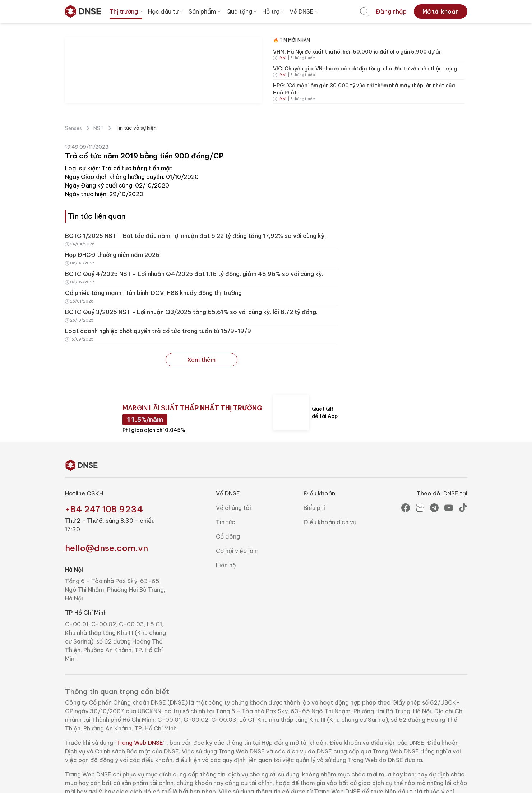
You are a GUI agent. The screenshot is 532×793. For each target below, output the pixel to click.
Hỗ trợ (274, 11)
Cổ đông (228, 536)
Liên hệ (226, 565)
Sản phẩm (205, 11)
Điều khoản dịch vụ (330, 522)
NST (99, 128)
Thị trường (127, 11)
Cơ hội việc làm (237, 551)
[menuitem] (364, 11)
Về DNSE (304, 11)
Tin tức (226, 522)
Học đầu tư (166, 11)
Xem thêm (201, 360)
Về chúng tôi (233, 508)
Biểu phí (314, 508)
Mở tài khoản (441, 11)
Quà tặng (242, 11)
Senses (73, 128)
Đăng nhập (391, 11)
